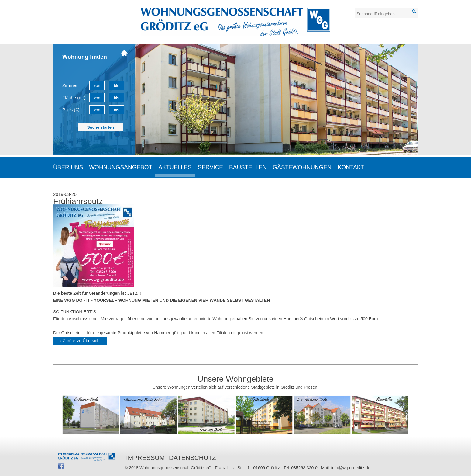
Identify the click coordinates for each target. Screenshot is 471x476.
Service (210, 167)
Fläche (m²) (74, 97)
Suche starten (101, 127)
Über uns (68, 167)
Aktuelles (175, 167)
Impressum (145, 458)
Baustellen (248, 167)
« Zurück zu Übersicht (80, 341)
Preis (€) (71, 110)
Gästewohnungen (302, 167)
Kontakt (351, 167)
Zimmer (70, 85)
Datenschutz (193, 458)
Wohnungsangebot (121, 167)
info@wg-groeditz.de (351, 468)
